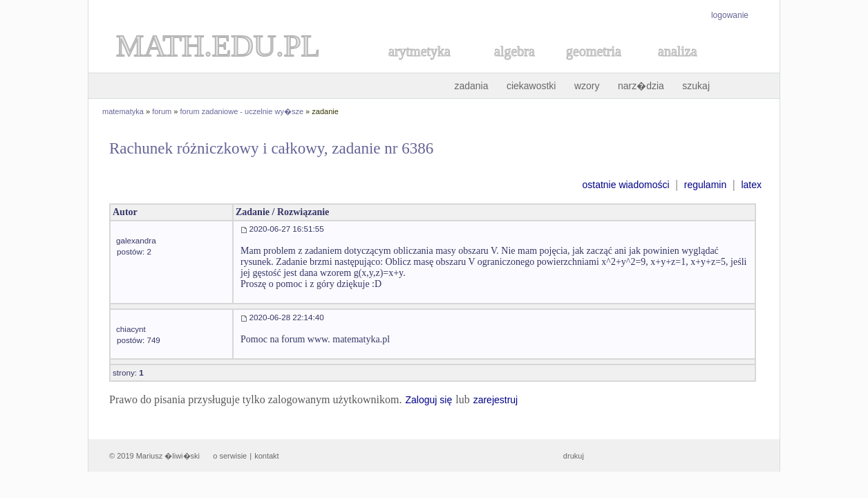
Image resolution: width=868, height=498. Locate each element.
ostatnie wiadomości (625, 185)
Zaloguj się (428, 400)
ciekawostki (531, 86)
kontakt (266, 456)
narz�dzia (641, 86)
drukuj (574, 456)
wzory (587, 86)
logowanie (730, 15)
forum (162, 111)
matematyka (123, 111)
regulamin (705, 185)
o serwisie (230, 456)
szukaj (696, 86)
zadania (471, 86)
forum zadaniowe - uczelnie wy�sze (242, 111)
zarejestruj (496, 400)
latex (751, 185)
